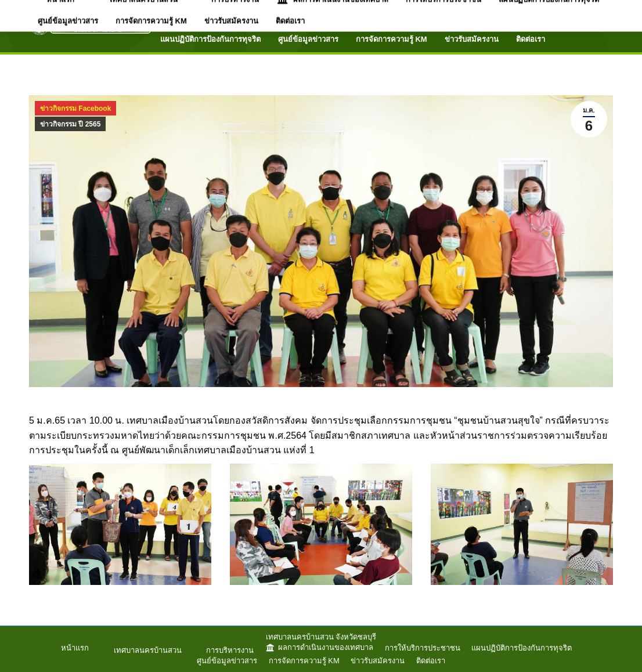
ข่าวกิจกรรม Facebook (75, 109)
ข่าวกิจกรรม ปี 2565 (70, 124)
